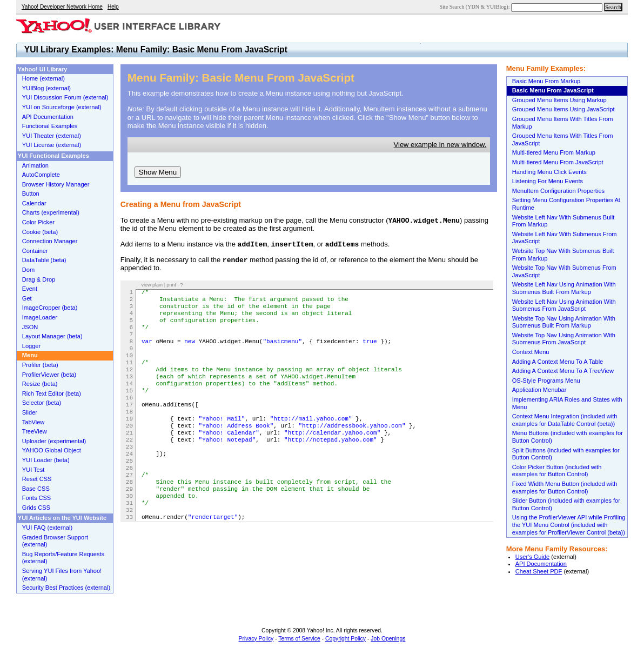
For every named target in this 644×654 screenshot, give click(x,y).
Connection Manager (50, 241)
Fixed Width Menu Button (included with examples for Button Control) (565, 488)
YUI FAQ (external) (47, 528)
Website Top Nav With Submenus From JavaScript (564, 271)
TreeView (35, 431)
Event (30, 289)
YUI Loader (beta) (46, 460)
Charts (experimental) (51, 212)
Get (27, 298)
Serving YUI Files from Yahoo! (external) (62, 575)
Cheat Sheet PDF (539, 571)
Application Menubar (539, 390)
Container (35, 251)
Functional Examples (50, 126)
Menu (30, 355)
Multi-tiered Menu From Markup (554, 152)
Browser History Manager (56, 184)
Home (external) (43, 78)
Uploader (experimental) (54, 441)
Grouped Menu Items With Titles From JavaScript (563, 139)
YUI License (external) (52, 145)
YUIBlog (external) (46, 88)
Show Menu (158, 172)
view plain (152, 285)
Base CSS (36, 489)
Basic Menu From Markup (546, 81)
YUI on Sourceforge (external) (62, 107)
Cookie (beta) (40, 232)
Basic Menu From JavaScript (553, 90)
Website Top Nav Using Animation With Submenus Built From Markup (564, 322)
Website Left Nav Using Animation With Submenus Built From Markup (564, 288)
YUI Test (33, 470)
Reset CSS (37, 479)
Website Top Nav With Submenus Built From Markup (563, 255)
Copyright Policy (346, 639)
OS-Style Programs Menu (546, 381)
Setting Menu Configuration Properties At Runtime (566, 204)
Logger (31, 346)
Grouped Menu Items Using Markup (559, 100)
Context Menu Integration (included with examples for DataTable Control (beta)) (565, 420)
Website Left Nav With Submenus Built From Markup (563, 221)
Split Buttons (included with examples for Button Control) (566, 454)
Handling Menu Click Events (549, 172)
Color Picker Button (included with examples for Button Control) (557, 471)
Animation (35, 165)
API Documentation (541, 564)
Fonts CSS (36, 498)
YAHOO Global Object (52, 450)
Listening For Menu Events (548, 181)
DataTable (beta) (44, 260)
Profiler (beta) (40, 365)
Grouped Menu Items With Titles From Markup (563, 123)
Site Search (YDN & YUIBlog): (475, 7)
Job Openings (388, 639)
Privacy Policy (256, 639)
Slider (30, 412)
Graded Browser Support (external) (55, 541)
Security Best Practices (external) (66, 588)
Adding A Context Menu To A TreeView (563, 371)
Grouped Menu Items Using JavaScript (563, 109)
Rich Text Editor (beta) (52, 393)
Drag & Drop (39, 279)
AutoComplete (41, 175)
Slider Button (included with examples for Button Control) (566, 504)
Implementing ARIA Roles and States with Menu (567, 403)
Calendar (34, 203)
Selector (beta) (42, 403)
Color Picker (38, 222)
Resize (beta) (40, 384)
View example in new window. (440, 145)
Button (31, 193)
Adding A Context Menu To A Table (558, 362)
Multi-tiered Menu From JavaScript (558, 162)
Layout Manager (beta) (52, 336)
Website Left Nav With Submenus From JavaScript (565, 238)
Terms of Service (299, 639)
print (171, 285)
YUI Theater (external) (52, 136)
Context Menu (531, 352)
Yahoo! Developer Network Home (62, 7)
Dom (28, 270)
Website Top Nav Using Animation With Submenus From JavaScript (564, 339)
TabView (33, 422)
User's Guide (533, 557)
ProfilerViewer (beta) (49, 375)
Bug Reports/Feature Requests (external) (63, 558)
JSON (30, 327)
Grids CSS (36, 508)
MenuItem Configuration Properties (558, 191)
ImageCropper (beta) (50, 308)
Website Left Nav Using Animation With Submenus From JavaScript (564, 305)
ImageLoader (40, 317)
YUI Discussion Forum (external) (65, 97)
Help (113, 7)
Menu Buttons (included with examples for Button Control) (568, 437)
